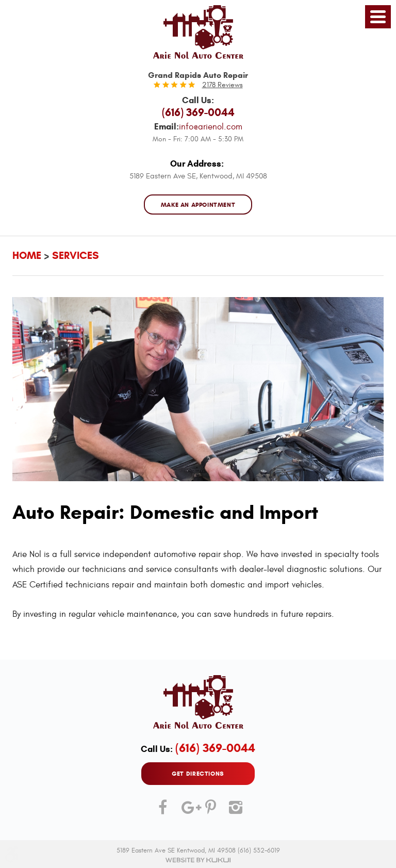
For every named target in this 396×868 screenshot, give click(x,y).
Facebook (162, 812)
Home (27, 256)
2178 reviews (222, 85)
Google (186, 812)
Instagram (234, 812)
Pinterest (210, 812)
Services (76, 256)
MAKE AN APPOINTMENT (198, 204)
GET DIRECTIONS (198, 773)
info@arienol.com (211, 127)
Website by (198, 860)
